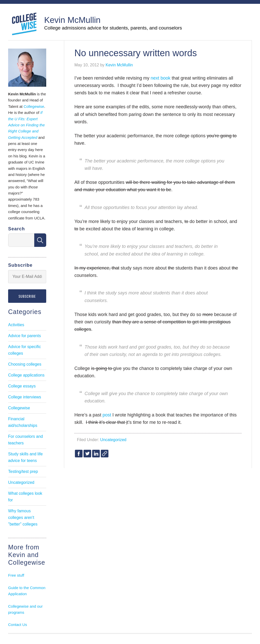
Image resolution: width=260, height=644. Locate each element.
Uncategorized (113, 440)
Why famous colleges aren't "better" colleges (23, 518)
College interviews (25, 397)
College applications (26, 375)
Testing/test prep (23, 471)
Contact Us (18, 625)
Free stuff (16, 575)
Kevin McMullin (72, 20)
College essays (22, 386)
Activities (16, 325)
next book (160, 78)
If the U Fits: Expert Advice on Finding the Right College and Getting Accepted (26, 125)
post (107, 415)
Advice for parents (25, 336)
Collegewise (34, 106)
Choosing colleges (25, 364)
